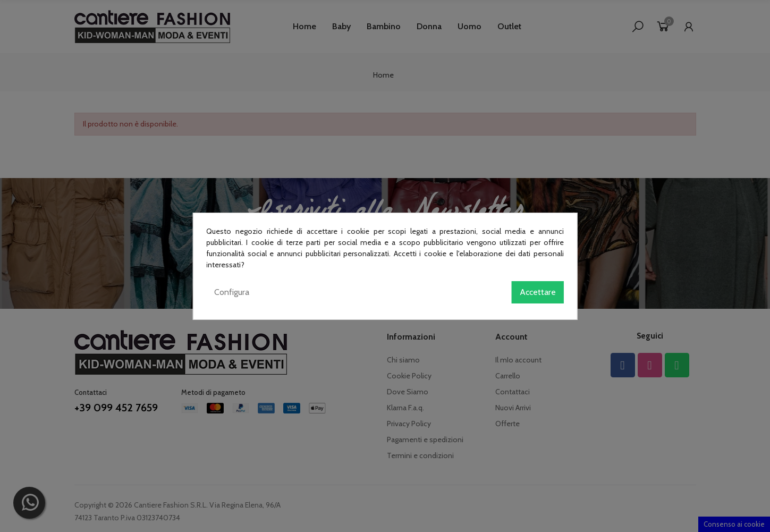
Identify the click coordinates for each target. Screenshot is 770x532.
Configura (232, 292)
